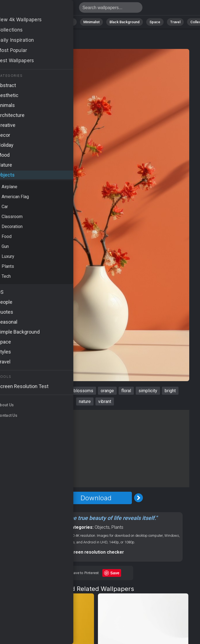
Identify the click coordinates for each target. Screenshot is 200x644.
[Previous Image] (54, 498)
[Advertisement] (96, 449)
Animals (67, 22)
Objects (102, 527)
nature (85, 401)
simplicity (148, 391)
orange (107, 391)
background (26, 391)
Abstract (43, 22)
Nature (21, 22)
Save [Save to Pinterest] (115, 573)
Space (155, 22)
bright (170, 391)
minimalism (55, 391)
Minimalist (91, 22)
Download (96, 498)
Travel (175, 22)
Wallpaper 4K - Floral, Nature (33, 9)
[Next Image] (138, 498)
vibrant (105, 401)
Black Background (125, 22)
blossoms (83, 391)
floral (126, 391)
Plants (117, 527)
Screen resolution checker (96, 552)
